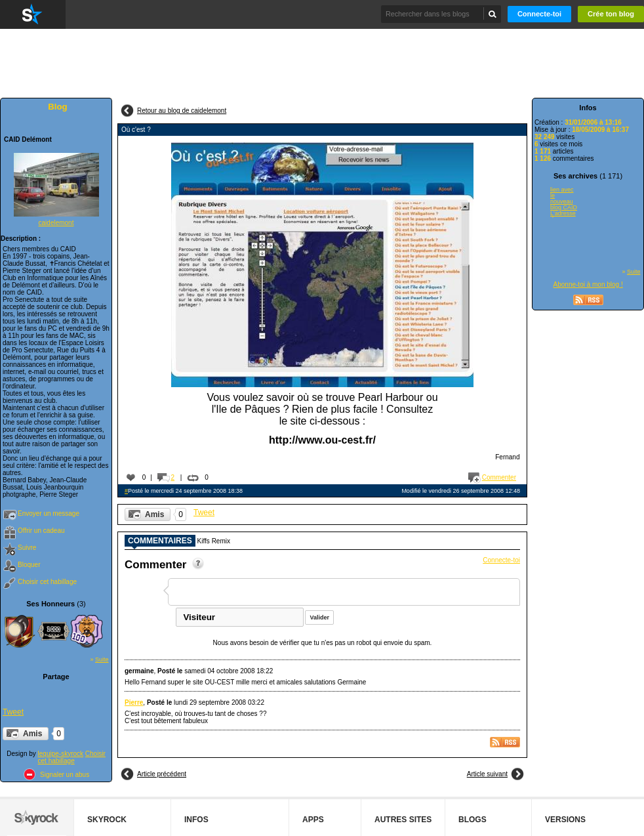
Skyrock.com (33, 14)
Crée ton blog (611, 14)
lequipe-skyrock (61, 754)
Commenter (499, 477)
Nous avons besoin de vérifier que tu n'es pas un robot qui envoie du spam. (323, 643)
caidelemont (56, 223)
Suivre (27, 548)
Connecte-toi (539, 14)
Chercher (493, 14)
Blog (57, 107)
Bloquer (29, 565)
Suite (102, 659)
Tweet (13, 712)
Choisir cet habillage (47, 582)
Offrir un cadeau (41, 531)
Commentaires (160, 541)
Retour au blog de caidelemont (182, 111)
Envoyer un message (49, 513)
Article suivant (487, 774)
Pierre (134, 702)
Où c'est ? (136, 130)
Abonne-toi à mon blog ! (588, 284)
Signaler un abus (65, 775)
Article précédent (162, 774)
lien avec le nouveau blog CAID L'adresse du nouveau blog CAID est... (564, 202)
